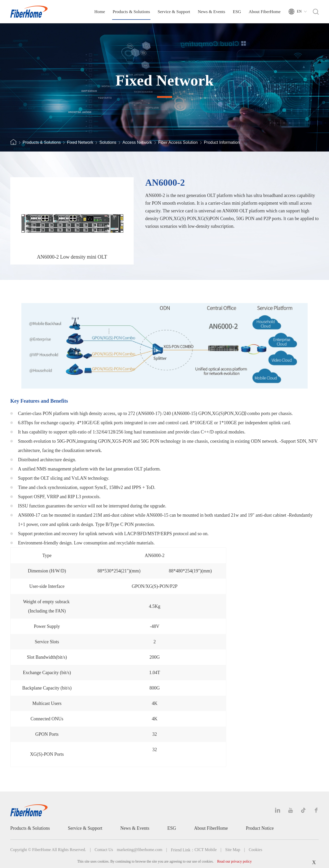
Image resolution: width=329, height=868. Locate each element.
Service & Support (174, 12)
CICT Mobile (206, 850)
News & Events (211, 12)
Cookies (255, 850)
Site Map (233, 850)
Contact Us (104, 850)
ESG (237, 12)
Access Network (137, 143)
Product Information (222, 143)
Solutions (108, 143)
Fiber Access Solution (178, 143)
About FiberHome (264, 12)
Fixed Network (80, 143)
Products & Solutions (131, 12)
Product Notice (260, 828)
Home (100, 12)
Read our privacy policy (235, 861)
